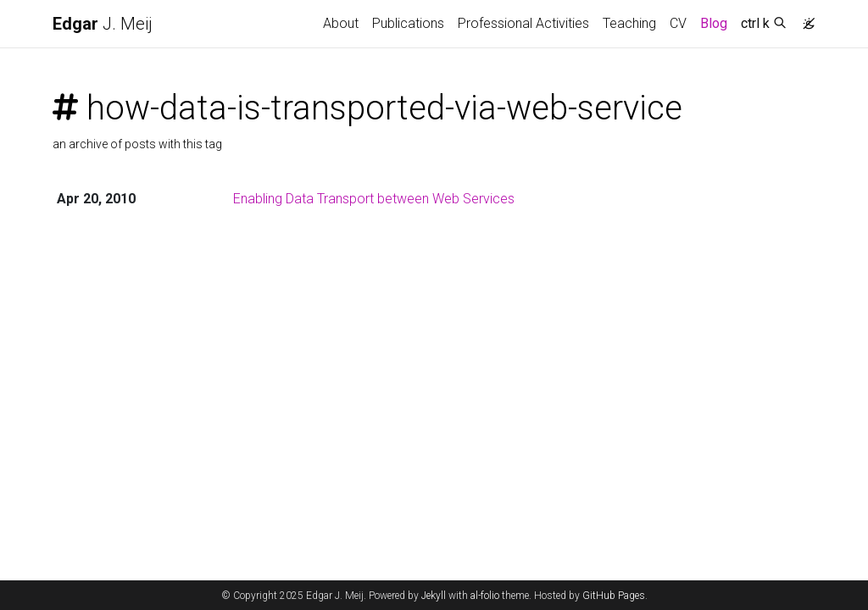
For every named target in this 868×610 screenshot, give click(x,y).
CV (678, 23)
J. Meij (103, 24)
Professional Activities (523, 23)
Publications (408, 23)
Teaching (629, 23)
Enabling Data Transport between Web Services (374, 199)
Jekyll (434, 596)
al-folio (485, 596)
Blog (714, 23)
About (341, 23)
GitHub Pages (614, 596)
